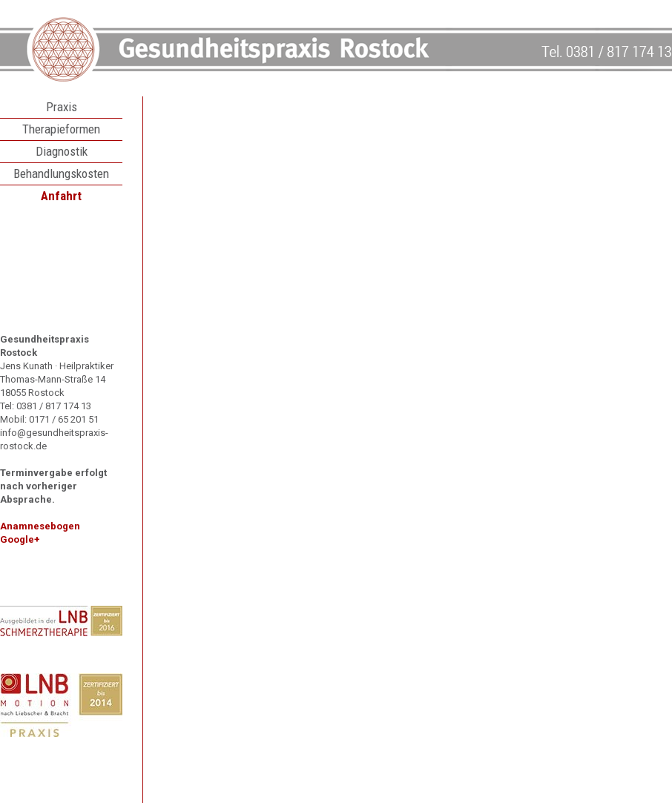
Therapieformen (61, 129)
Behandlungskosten (61, 174)
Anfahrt (61, 196)
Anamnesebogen (40, 526)
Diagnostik (62, 151)
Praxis (62, 107)
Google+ (20, 539)
